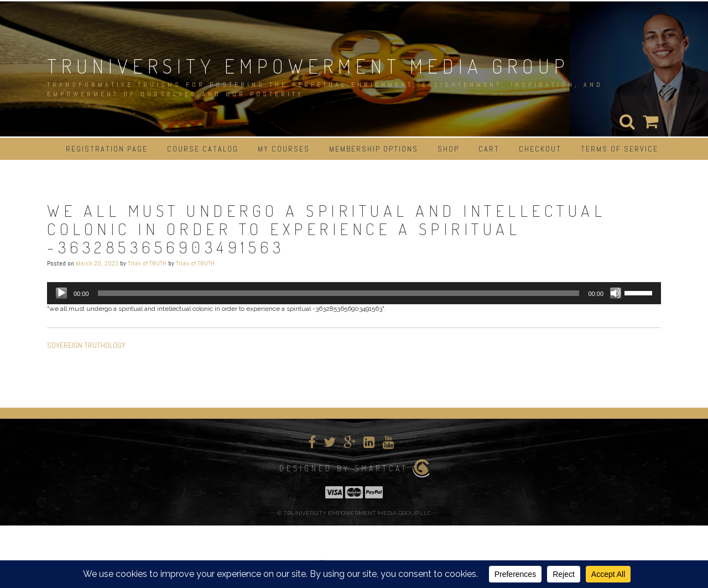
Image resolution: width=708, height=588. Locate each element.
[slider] (339, 293)
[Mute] (616, 293)
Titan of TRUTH (147, 263)
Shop (448, 149)
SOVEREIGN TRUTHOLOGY (86, 345)
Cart (489, 149)
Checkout (540, 149)
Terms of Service (619, 149)
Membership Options (374, 149)
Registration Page (107, 149)
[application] (354, 293)
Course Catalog (203, 149)
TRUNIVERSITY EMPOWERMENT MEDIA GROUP (308, 66)
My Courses (284, 149)
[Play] (61, 293)
